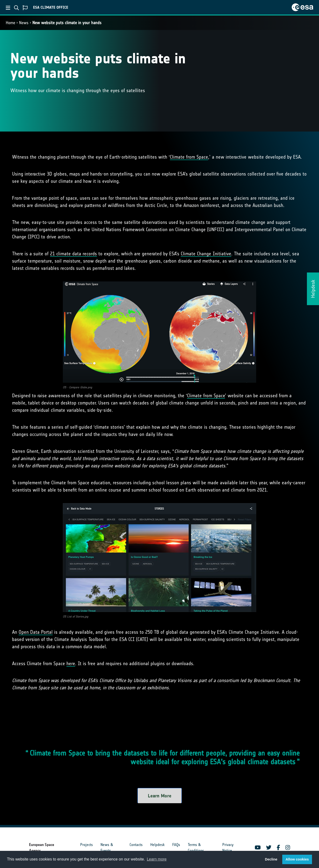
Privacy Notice (228, 848)
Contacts (136, 845)
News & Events (107, 848)
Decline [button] (271, 859)
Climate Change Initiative (206, 254)
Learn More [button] (160, 796)
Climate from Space (189, 157)
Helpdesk (157, 845)
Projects (87, 845)
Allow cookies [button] (297, 859)
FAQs (176, 845)
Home (11, 23)
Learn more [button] (157, 859)
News (24, 23)
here (71, 663)
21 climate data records (73, 254)
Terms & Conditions (196, 848)
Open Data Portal (36, 632)
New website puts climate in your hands (67, 23)
